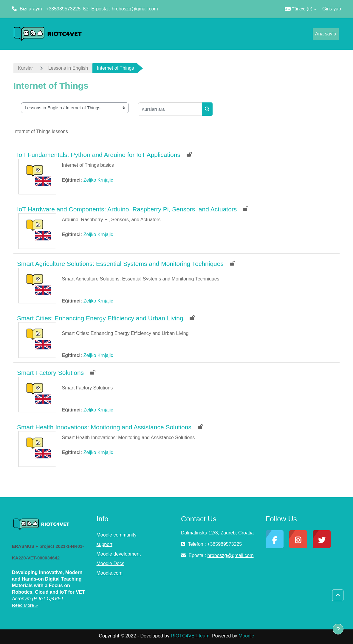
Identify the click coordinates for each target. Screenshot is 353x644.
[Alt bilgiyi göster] (338, 629)
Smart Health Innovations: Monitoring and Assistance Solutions (104, 427)
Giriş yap (332, 9)
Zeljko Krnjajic (98, 180)
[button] (301, 9)
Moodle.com (110, 573)
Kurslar (25, 68)
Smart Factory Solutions (50, 373)
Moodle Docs (110, 563)
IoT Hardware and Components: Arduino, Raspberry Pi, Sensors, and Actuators (127, 209)
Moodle (246, 636)
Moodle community (117, 535)
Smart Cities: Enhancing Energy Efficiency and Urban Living (100, 318)
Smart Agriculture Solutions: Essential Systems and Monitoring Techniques (120, 264)
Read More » (25, 605)
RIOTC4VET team (190, 636)
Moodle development (119, 554)
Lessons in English (68, 68)
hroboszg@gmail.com (135, 9)
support (104, 544)
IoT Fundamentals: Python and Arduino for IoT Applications (99, 155)
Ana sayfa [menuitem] (326, 34)
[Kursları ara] (170, 109)
